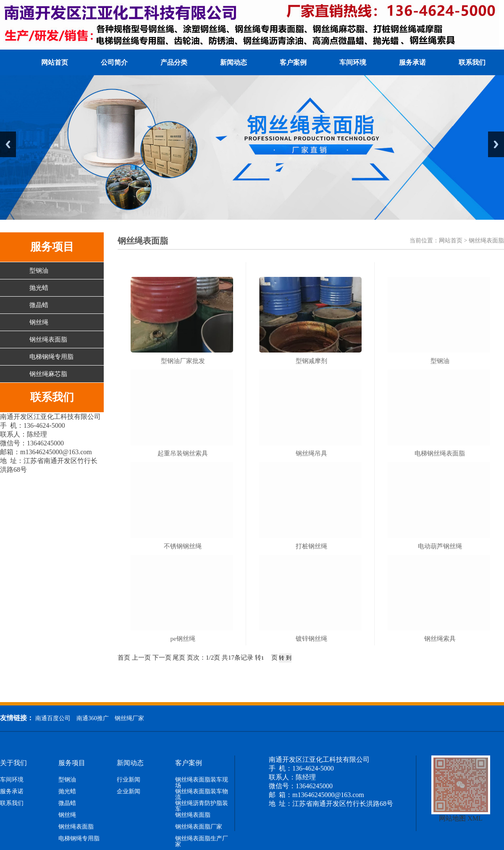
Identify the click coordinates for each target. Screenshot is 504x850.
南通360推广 (93, 718)
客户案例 (293, 62)
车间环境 (353, 62)
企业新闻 (129, 792)
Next (496, 144)
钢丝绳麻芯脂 (48, 374)
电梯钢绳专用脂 (51, 357)
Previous (8, 144)
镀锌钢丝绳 (311, 639)
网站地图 (452, 818)
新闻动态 (234, 62)
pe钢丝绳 (182, 639)
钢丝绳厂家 (129, 718)
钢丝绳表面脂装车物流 (202, 795)
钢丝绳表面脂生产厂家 (202, 842)
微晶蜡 (39, 305)
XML (475, 818)
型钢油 (39, 271)
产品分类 (174, 62)
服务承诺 (412, 62)
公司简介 (114, 62)
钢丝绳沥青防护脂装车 (202, 806)
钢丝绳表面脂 (48, 339)
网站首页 (55, 62)
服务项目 (72, 763)
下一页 (162, 658)
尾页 (179, 658)
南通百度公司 (53, 718)
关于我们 (13, 763)
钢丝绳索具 (440, 639)
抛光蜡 (39, 288)
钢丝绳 (39, 322)
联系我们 (472, 62)
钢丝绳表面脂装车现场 (202, 783)
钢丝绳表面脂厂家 (199, 827)
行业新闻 (129, 780)
